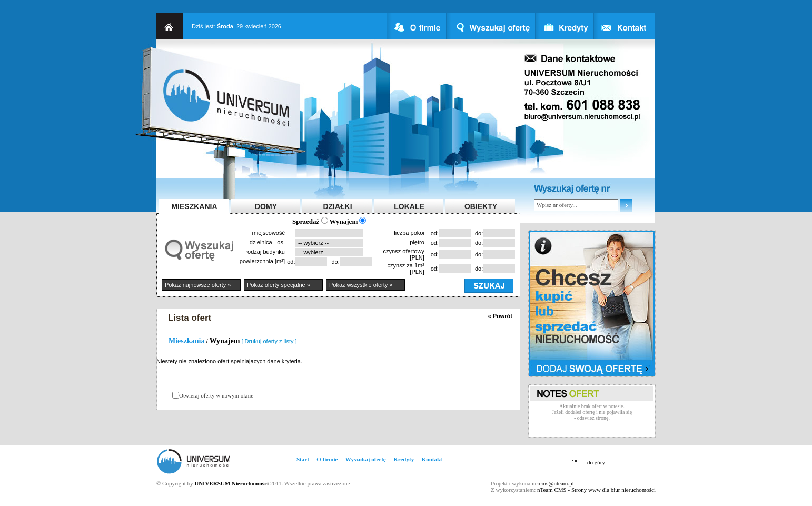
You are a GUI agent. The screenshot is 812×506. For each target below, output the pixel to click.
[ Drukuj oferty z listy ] (269, 341)
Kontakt (432, 459)
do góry (596, 462)
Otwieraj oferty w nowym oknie (216, 395)
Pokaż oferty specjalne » (279, 285)
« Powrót (500, 316)
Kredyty (404, 459)
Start (303, 459)
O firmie (327, 459)
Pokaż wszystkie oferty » (361, 285)
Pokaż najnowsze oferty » (198, 285)
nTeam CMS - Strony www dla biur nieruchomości (596, 490)
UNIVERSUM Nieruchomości (231, 483)
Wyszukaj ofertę (366, 459)
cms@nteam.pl (557, 483)
